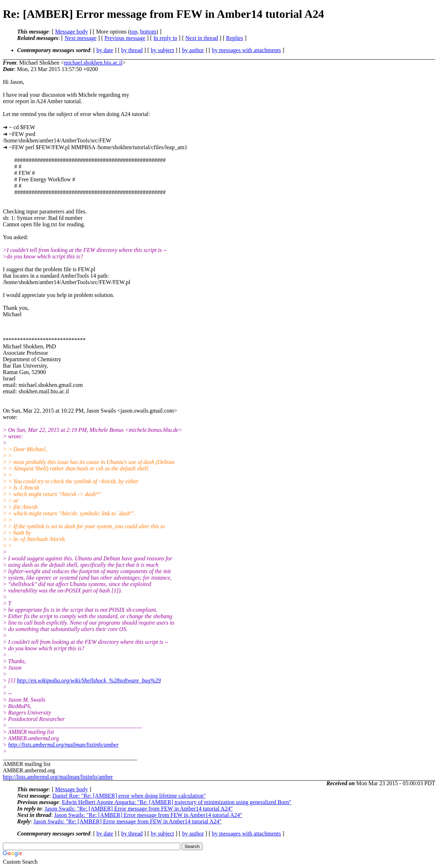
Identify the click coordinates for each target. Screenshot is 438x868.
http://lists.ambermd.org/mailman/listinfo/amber (64, 745)
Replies (235, 38)
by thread (132, 50)
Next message (80, 38)
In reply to (165, 38)
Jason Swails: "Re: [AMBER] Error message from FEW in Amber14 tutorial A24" (139, 809)
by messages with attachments (246, 50)
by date (105, 50)
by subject (162, 50)
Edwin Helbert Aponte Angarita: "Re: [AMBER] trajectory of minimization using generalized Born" (177, 802)
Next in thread (202, 38)
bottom (148, 32)
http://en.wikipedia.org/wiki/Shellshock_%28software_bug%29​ (89, 680)
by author (193, 50)
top (134, 32)
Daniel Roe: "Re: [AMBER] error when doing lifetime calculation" (129, 796)
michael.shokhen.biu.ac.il (93, 63)
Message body (71, 32)
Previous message (125, 38)
